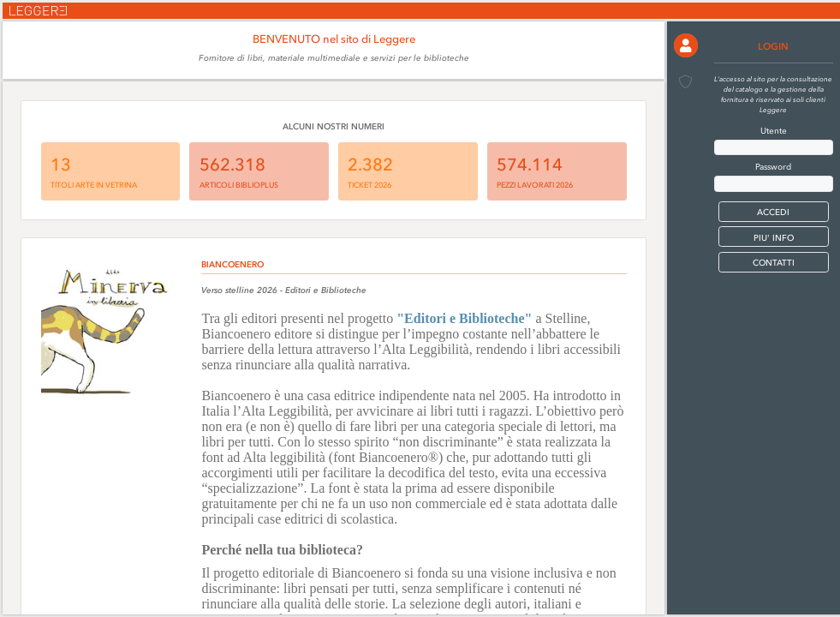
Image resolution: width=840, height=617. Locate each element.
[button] (686, 45)
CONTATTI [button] (774, 263)
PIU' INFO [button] (774, 238)
